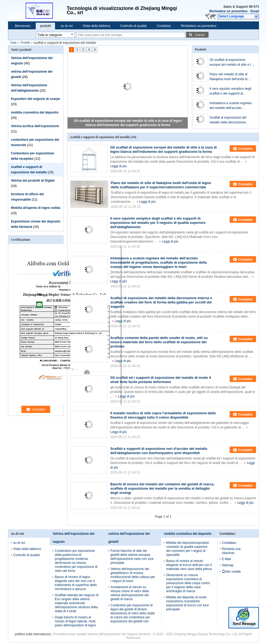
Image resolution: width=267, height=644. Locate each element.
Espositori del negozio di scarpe (36, 99)
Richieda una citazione (231, 551)
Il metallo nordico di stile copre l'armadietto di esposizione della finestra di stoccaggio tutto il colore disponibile (163, 415)
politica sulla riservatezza (33, 634)
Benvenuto (23, 26)
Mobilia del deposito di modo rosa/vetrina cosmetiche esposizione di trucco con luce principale (187, 603)
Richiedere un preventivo (228, 11)
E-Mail (226, 559)
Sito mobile (231, 572)
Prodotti (25, 43)
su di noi (67, 26)
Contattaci (164, 26)
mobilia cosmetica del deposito (35, 112)
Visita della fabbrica (96, 26)
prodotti (45, 26)
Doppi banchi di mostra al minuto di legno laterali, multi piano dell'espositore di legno (75, 621)
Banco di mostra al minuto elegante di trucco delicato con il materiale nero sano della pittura (189, 565)
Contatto (246, 149)
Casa (13, 43)
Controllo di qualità (133, 26)
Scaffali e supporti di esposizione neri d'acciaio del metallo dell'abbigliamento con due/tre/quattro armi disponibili (159, 451)
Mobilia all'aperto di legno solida (36, 208)
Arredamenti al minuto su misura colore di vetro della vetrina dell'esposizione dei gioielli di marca (130, 593)
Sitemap (228, 565)
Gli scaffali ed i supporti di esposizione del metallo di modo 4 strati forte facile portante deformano (161, 380)
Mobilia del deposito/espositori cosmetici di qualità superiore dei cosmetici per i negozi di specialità (188, 549)
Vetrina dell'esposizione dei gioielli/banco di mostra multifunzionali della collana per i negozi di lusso (133, 575)
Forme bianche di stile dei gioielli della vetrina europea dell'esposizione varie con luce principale (132, 557)
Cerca (200, 35)
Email (255, 11)
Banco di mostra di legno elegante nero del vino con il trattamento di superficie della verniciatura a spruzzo (76, 583)
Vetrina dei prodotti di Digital (33, 181)
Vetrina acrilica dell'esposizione (35, 126)
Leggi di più (147, 202)
